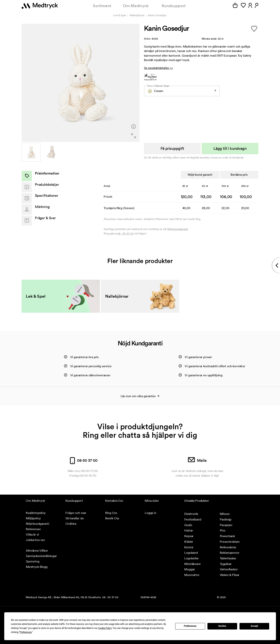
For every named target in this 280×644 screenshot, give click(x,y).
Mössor (225, 514)
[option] (81, 83)
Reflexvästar (228, 547)
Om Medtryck (136, 6)
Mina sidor (152, 501)
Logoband (191, 553)
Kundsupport (174, 6)
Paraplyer (226, 525)
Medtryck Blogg (37, 567)
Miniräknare (192, 564)
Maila (197, 460)
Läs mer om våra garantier (140, 396)
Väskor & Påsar (230, 575)
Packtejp (226, 519)
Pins (223, 530)
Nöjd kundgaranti (178, 229)
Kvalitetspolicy (36, 513)
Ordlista (71, 524)
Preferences (190, 626)
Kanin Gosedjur (157, 15)
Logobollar (191, 558)
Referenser (33, 529)
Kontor (189, 547)
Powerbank (227, 536)
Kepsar (189, 536)
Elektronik (191, 514)
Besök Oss (112, 518)
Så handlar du (74, 518)
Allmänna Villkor (37, 550)
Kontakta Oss (114, 501)
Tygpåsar (226, 564)
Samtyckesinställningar (41, 556)
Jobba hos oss (35, 540)
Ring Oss (111, 513)
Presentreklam (230, 542)
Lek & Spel (120, 15)
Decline (222, 626)
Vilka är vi (32, 534)
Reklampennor (230, 553)
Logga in (151, 513)
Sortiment (102, 6)
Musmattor (192, 575)
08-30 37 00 (83, 460)
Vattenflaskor (229, 569)
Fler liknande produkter (140, 261)
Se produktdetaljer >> (158, 68)
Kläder (189, 542)
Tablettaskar (228, 558)
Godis (188, 525)
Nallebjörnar (137, 15)
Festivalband (193, 519)
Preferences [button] (26, 632)
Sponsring (33, 561)
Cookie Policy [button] (105, 628)
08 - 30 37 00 (125, 233)
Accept (254, 626)
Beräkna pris (239, 175)
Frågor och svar (76, 513)
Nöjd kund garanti (200, 175)
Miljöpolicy (33, 518)
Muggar (190, 569)
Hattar (189, 530)
